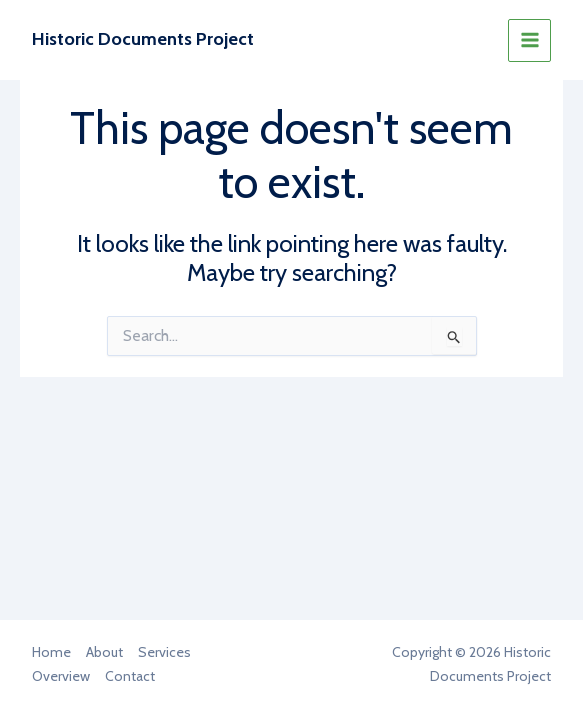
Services (164, 652)
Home (51, 652)
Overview (61, 676)
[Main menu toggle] (529, 40)
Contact (130, 676)
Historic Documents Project (143, 39)
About (104, 652)
